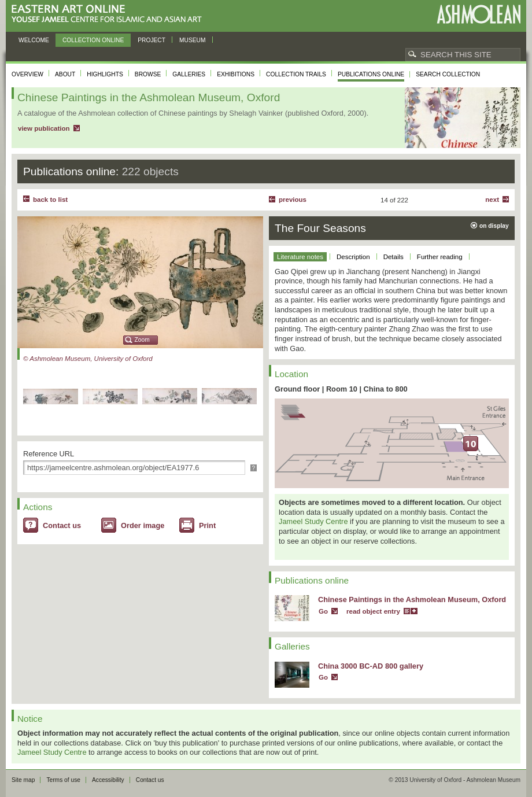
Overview (27, 74)
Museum (193, 40)
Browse (148, 74)
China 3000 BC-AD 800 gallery (371, 666)
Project (152, 40)
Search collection (448, 74)
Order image (143, 525)
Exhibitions (236, 74)
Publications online (371, 74)
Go (323, 611)
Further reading (440, 257)
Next (492, 200)
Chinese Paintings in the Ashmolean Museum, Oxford (412, 599)
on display (494, 226)
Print (207, 525)
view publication (44, 128)
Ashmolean (479, 14)
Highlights (105, 74)
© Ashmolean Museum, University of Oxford (88, 359)
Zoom (142, 340)
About (65, 74)
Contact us (62, 525)
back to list (50, 200)
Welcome (34, 40)
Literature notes (300, 257)
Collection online (93, 40)
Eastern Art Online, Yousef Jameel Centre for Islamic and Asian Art (110, 14)
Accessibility (108, 780)
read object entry (373, 611)
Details (394, 257)
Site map (23, 780)
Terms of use (63, 780)
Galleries (189, 74)
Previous (293, 200)
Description (353, 257)
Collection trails (296, 74)
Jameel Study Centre (313, 521)
